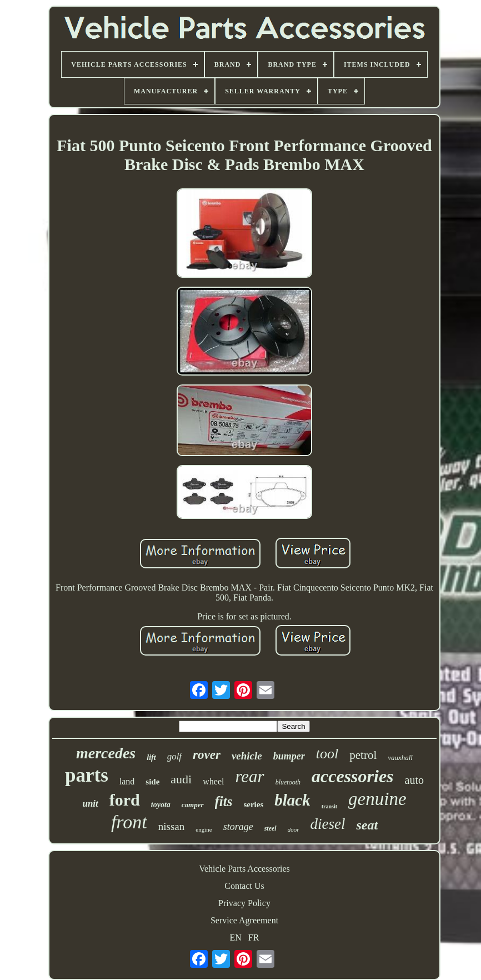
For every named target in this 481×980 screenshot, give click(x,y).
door (294, 829)
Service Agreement (244, 920)
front (129, 822)
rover (207, 755)
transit (329, 806)
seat (367, 825)
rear (249, 776)
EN (236, 937)
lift (151, 757)
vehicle (247, 756)
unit (90, 804)
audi (181, 779)
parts (87, 775)
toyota (161, 805)
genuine (377, 799)
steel (270, 828)
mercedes (106, 753)
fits (224, 801)
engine (204, 829)
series (253, 804)
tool (327, 754)
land (127, 781)
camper (193, 805)
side (152, 782)
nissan (172, 826)
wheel (213, 781)
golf (174, 756)
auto (414, 780)
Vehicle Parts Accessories (244, 869)
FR (254, 937)
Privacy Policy (244, 903)
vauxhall (400, 757)
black (292, 800)
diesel (327, 824)
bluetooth (288, 782)
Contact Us (244, 886)
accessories (353, 776)
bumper (289, 756)
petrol (363, 755)
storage (238, 827)
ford (125, 800)
